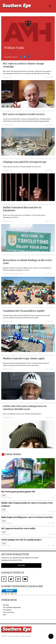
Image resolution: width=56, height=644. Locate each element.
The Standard (7, 610)
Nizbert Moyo (7, 546)
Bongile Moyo (8, 274)
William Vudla (8, 77)
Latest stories (13, 454)
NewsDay (6, 605)
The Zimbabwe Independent (12, 608)
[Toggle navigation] (50, 6)
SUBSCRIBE (21, 565)
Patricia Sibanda (7, 523)
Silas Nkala (6, 512)
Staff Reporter (7, 535)
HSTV (5, 615)
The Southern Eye (8, 612)
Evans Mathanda (7, 498)
